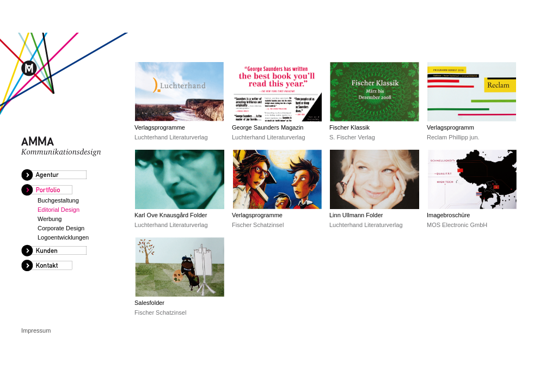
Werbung (50, 219)
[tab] (70, 175)
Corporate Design (61, 228)
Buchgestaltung (58, 200)
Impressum (36, 330)
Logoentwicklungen (63, 237)
